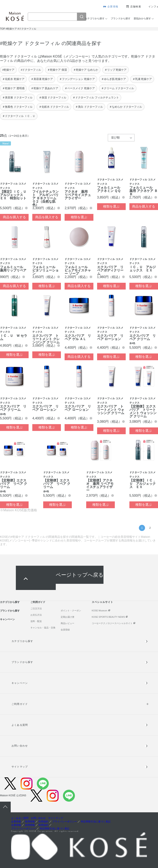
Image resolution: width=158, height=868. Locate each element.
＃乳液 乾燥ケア (142, 79)
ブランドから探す (121, 18)
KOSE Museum (100, 611)
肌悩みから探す (142, 18)
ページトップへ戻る (80, 575)
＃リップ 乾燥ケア (116, 70)
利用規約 (43, 822)
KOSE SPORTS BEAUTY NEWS (108, 617)
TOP (2, 29)
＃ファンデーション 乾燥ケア (77, 79)
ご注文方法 (36, 608)
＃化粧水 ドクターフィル (54, 107)
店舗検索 (136, 7)
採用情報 (30, 822)
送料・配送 (36, 621)
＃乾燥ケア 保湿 (57, 70)
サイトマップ (20, 767)
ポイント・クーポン (71, 611)
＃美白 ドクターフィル (89, 107)
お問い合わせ (20, 746)
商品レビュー (67, 623)
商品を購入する (14, 217)
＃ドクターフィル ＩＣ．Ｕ (19, 116)
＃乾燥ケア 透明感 (13, 88)
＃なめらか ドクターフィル (126, 107)
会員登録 (65, 630)
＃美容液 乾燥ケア (42, 79)
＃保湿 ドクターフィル (53, 98)
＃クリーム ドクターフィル (118, 88)
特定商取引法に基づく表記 (96, 822)
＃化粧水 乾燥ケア (13, 79)
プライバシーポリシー (65, 822)
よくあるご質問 (20, 818)
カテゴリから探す (95, 18)
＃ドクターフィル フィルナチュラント (96, 98)
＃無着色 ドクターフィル (17, 107)
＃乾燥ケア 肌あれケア (45, 88)
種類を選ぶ (79, 217)
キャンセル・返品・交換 (43, 628)
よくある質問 (20, 725)
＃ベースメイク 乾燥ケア (80, 88)
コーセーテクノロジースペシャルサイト (112, 623)
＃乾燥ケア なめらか (86, 70)
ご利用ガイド (38, 602)
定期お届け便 (67, 617)
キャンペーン (7, 619)
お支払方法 (36, 615)
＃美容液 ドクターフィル (17, 98)
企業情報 (113, 7)
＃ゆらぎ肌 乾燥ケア (114, 79)
